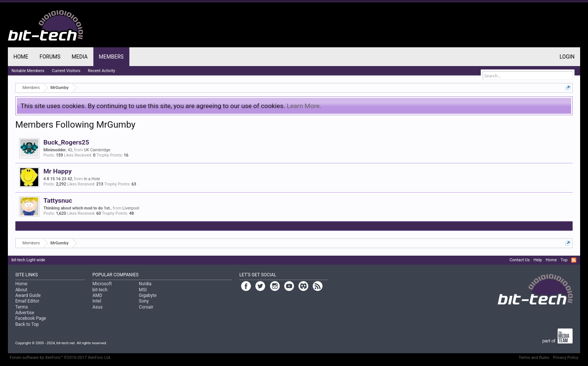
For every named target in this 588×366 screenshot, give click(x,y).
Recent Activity (101, 71)
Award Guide (28, 295)
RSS (574, 260)
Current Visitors (66, 71)
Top (564, 260)
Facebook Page (31, 318)
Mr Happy (58, 171)
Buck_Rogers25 (66, 142)
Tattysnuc (58, 200)
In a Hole (92, 179)
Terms (22, 307)
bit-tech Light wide (28, 260)
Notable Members (28, 71)
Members (111, 57)
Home (21, 57)
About (21, 290)
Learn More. (304, 106)
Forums (50, 57)
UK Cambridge (97, 150)
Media (79, 57)
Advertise (25, 313)
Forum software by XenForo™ (61, 358)
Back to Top (27, 324)
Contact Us (520, 260)
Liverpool (131, 208)
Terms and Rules (534, 358)
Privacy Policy (566, 358)
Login (567, 57)
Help (538, 260)
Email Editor (27, 301)
